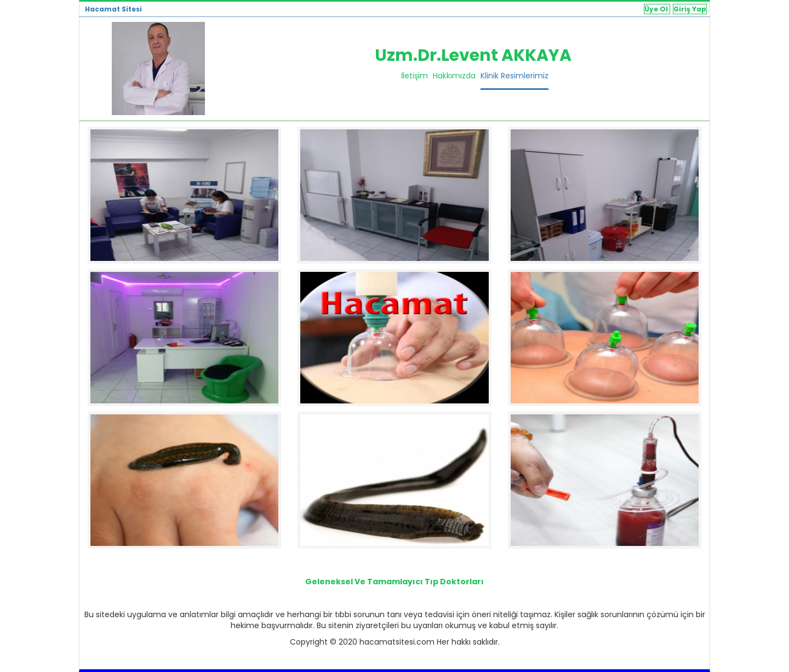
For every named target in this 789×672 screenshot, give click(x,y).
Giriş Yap (690, 9)
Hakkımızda (454, 76)
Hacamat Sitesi (113, 9)
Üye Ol (657, 9)
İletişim (414, 76)
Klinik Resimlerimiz (514, 76)
